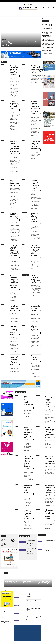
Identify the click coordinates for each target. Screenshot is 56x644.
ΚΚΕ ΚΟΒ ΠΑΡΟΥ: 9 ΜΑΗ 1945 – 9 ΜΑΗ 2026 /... (14, 216)
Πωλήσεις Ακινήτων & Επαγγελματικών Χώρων (4, 545)
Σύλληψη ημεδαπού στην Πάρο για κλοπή (15, 182)
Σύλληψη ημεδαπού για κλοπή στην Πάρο (35, 329)
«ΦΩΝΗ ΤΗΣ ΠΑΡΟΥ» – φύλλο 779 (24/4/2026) (31, 550)
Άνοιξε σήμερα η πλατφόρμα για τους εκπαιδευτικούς (48, 48)
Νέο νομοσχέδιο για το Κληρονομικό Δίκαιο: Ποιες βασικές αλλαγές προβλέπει (48, 44)
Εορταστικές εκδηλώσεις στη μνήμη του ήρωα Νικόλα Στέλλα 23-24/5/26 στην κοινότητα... (36, 250)
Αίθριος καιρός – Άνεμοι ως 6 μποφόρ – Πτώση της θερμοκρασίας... (36, 145)
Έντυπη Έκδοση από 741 (26, 275)
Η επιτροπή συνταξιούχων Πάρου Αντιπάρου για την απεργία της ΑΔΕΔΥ (36, 184)
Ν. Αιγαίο (17, 395)
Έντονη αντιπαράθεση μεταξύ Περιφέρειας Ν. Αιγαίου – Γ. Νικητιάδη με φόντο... (28, 433)
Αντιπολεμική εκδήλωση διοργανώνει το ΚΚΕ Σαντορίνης (28, 489)
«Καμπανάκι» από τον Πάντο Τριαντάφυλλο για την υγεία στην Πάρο (14, 329)
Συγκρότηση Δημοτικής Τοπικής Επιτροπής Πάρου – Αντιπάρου (35, 217)
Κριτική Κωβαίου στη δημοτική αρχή (14, 307)
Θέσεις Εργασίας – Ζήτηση (47, 51)
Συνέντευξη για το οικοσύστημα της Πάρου (36, 307)
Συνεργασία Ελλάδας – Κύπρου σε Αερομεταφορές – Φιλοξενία (48, 33)
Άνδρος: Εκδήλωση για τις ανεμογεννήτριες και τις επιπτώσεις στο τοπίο (48, 40)
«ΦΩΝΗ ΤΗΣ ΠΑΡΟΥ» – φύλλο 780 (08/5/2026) (35, 278)
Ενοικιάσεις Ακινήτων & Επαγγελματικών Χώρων (13, 541)
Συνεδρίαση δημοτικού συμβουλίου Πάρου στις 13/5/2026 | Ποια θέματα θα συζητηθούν (14, 250)
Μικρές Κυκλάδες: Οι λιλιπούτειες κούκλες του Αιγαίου (28, 513)
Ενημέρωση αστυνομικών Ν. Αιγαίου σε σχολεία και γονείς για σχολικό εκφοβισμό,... (28, 462)
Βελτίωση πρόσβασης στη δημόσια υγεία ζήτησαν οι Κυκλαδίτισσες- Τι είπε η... (50, 432)
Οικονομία (17, 598)
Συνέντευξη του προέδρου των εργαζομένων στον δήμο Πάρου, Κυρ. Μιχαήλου (48, 25)
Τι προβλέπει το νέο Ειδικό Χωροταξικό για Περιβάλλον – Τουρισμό (47, 36)
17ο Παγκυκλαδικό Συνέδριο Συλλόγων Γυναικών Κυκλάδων (49, 400)
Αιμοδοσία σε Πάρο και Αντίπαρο (35, 358)
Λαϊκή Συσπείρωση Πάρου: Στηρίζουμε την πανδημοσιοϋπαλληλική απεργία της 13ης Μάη (38, 68)
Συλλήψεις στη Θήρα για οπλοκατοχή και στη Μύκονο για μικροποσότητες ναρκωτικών (50, 461)
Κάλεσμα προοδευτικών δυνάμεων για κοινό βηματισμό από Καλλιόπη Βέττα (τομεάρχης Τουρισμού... (15, 282)
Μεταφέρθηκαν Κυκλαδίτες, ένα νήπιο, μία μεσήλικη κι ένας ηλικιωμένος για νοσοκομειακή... (50, 490)
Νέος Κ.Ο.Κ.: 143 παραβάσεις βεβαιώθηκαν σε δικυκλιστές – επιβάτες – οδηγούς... (50, 514)
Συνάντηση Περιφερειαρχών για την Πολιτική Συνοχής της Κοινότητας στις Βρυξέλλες (44, 583)
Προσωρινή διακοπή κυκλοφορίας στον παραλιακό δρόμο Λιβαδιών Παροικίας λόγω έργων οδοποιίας (15, 147)
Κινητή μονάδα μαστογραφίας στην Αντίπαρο (49, 549)
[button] (54, 8)
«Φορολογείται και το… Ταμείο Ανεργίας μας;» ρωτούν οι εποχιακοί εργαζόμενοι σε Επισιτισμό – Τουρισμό (33, 617)
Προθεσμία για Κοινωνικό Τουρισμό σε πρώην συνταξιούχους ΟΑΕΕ (33, 601)
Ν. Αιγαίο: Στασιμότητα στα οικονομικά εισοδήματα (33, 609)
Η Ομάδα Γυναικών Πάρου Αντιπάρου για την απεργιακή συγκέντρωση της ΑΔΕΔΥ (35, 107)
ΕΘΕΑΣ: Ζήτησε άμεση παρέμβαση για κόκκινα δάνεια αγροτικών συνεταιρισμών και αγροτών (33, 594)
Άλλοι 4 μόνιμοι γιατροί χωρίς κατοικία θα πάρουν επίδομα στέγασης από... (14, 359)
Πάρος (4, 40)
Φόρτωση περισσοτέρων (49, 54)
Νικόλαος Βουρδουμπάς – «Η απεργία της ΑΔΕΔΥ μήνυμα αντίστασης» (47, 29)
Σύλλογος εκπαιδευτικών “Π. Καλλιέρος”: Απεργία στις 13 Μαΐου (15, 105)
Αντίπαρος (24, 212)
